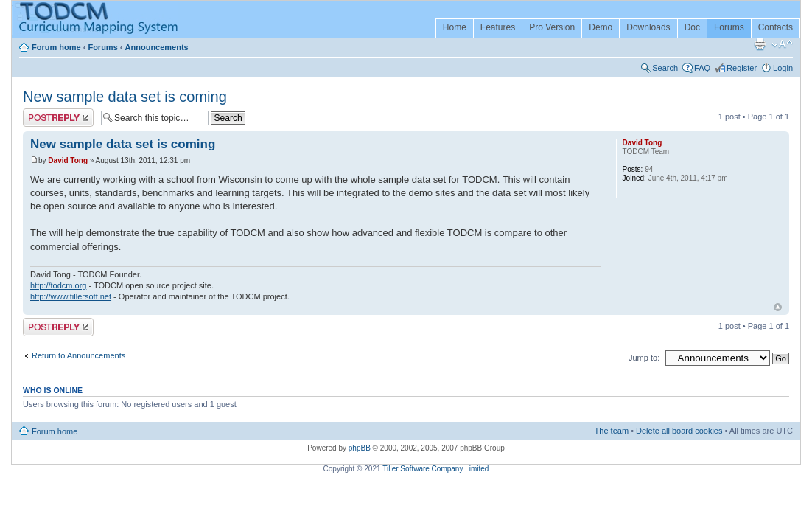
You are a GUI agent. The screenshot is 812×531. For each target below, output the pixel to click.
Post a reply (58, 118)
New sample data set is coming (125, 97)
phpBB (360, 448)
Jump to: (644, 358)
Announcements (157, 47)
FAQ (702, 68)
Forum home (56, 47)
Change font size (782, 44)
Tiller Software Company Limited (435, 469)
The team (612, 431)
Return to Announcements (78, 355)
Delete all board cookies (679, 431)
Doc (692, 27)
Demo (601, 27)
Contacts (776, 27)
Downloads (648, 27)
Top (778, 307)
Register (742, 68)
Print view (760, 44)
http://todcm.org (58, 285)
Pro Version (552, 27)
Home (455, 27)
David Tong (68, 160)
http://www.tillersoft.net (71, 296)
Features (498, 27)
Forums (729, 27)
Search (665, 68)
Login (783, 68)
